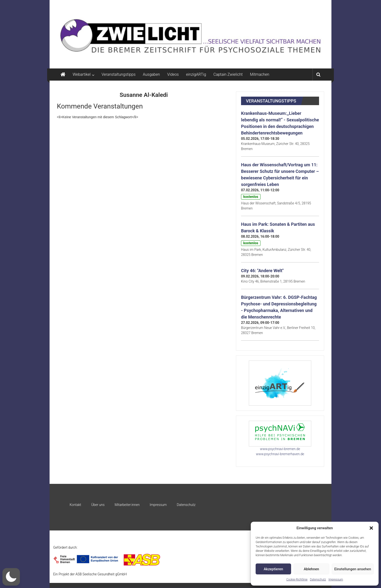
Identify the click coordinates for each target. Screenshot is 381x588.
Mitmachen (260, 74)
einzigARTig (196, 74)
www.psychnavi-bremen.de (280, 449)
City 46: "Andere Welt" (262, 271)
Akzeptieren (273, 569)
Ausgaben (151, 74)
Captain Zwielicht (228, 74)
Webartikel (82, 74)
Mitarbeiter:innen (127, 505)
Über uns (98, 505)
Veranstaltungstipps (119, 74)
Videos (173, 74)
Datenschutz (318, 580)
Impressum (336, 580)
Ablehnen (311, 569)
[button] (371, 528)
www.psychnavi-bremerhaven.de (280, 454)
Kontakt (75, 505)
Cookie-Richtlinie (297, 580)
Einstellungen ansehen (353, 569)
